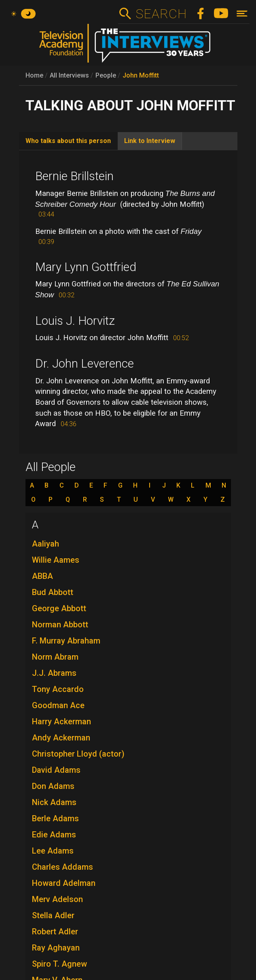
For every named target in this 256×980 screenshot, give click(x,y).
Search (161, 14)
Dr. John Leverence (85, 364)
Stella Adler (53, 915)
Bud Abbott (53, 592)
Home (34, 75)
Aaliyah (45, 544)
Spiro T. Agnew (59, 964)
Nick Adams (54, 802)
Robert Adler (55, 932)
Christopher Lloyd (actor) (78, 754)
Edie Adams (54, 835)
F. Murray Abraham (66, 641)
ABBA (42, 576)
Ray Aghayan (56, 948)
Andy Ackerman (61, 738)
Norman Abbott (60, 625)
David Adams (56, 770)
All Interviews (69, 75)
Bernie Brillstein (74, 176)
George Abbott (59, 608)
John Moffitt (141, 75)
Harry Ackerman (61, 721)
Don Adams (53, 786)
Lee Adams (53, 851)
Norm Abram (55, 657)
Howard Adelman (64, 883)
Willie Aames (56, 560)
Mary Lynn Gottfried (86, 267)
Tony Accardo (58, 689)
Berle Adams (55, 818)
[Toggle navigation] (242, 14)
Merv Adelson (57, 899)
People (106, 75)
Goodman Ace (58, 705)
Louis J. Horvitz (75, 321)
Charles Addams (62, 867)
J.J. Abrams (54, 673)
